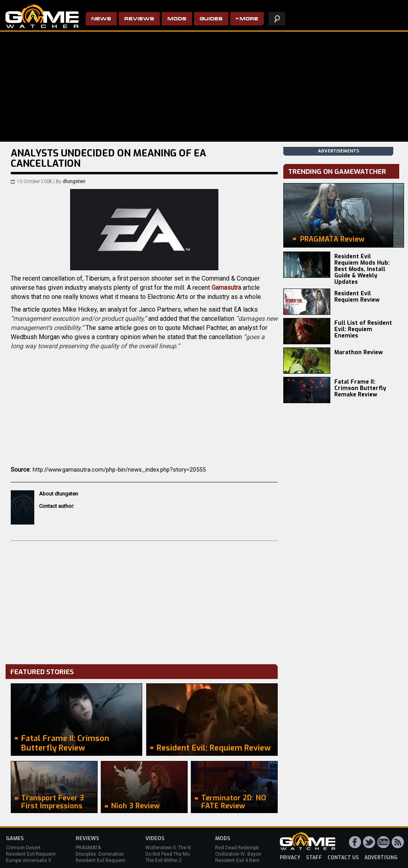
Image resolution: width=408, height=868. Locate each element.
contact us (343, 858)
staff (314, 858)
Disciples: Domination (100, 854)
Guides (211, 19)
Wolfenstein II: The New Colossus (182, 848)
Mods (177, 19)
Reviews (139, 19)
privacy (290, 858)
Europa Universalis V (29, 860)
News (101, 19)
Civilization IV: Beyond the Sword (251, 854)
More (249, 19)
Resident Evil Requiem (31, 854)
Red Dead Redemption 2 (242, 848)
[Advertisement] (144, 601)
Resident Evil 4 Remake (241, 860)
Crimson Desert (23, 848)
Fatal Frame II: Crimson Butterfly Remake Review (360, 388)
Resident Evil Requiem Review (357, 297)
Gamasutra (227, 288)
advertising (381, 858)
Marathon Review (359, 352)
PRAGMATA (88, 848)
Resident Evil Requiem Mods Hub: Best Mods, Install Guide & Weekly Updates (362, 269)
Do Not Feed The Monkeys (174, 854)
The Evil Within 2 (164, 860)
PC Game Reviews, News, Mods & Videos (42, 16)
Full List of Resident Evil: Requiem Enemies (363, 329)
